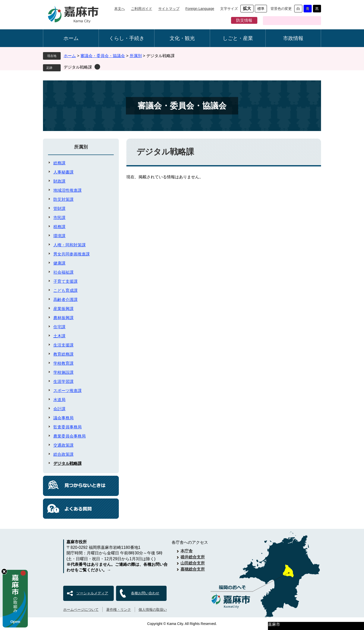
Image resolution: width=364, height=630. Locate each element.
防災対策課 (63, 199)
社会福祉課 (63, 272)
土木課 (59, 336)
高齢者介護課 (65, 300)
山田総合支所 (193, 563)
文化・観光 (182, 38)
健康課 (59, 263)
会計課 (59, 409)
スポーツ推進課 (67, 391)
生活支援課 (63, 345)
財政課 (59, 181)
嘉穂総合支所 (193, 569)
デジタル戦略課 (78, 67)
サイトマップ (169, 9)
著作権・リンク (119, 610)
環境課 (59, 236)
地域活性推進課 (67, 190)
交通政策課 (63, 445)
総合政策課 (63, 454)
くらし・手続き (127, 38)
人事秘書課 (63, 172)
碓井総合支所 (193, 557)
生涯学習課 (63, 382)
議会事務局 (63, 418)
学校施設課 (63, 372)
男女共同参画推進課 (72, 254)
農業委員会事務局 (70, 436)
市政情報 (293, 38)
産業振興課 (63, 309)
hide (4, 571)
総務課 (59, 163)
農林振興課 (63, 318)
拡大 (247, 8)
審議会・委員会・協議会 (103, 56)
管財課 (59, 209)
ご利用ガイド (142, 9)
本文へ (120, 9)
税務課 (59, 227)
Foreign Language (200, 9)
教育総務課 (63, 354)
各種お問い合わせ (145, 593)
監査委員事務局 (67, 427)
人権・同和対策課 (70, 245)
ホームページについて (81, 610)
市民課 (59, 218)
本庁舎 (187, 551)
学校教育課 (63, 363)
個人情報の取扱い (153, 610)
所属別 (136, 56)
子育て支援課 (65, 281)
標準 (261, 9)
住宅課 (59, 327)
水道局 (59, 400)
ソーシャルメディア (92, 593)
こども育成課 (65, 290)
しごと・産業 (238, 38)
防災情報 (244, 20)
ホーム (71, 38)
